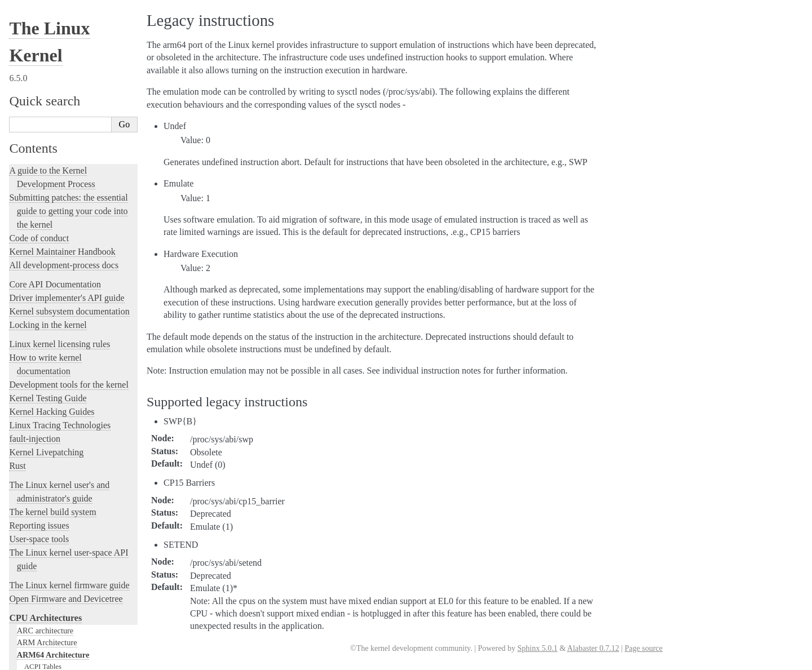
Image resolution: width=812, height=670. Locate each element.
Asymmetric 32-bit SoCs (61, 145)
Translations (31, 614)
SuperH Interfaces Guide (57, 540)
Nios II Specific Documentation (68, 468)
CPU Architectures (45, 52)
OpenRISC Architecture (56, 480)
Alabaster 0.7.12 (593, 648)
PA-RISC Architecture (53, 492)
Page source (644, 648)
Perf (30, 266)
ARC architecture (45, 65)
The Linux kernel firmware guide (69, 19)
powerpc (31, 504)
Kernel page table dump (59, 298)
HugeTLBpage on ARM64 (63, 188)
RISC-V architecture (50, 516)
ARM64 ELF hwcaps (56, 178)
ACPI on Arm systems (57, 134)
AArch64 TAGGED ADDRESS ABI (78, 376)
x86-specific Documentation (63, 565)
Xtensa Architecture (49, 577)
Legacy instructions (55, 222)
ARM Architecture (47, 77)
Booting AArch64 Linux (60, 156)
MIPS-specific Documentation (66, 456)
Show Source (33, 660)
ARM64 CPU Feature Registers (71, 167)
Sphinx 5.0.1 (537, 648)
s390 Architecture (45, 529)
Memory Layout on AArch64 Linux (77, 232)
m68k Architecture (47, 444)
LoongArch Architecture (56, 432)
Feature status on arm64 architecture (78, 408)
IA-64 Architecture (47, 420)
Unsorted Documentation (54, 595)
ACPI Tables (43, 101)
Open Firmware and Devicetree (66, 33)
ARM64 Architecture (53, 89)
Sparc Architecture (47, 553)
